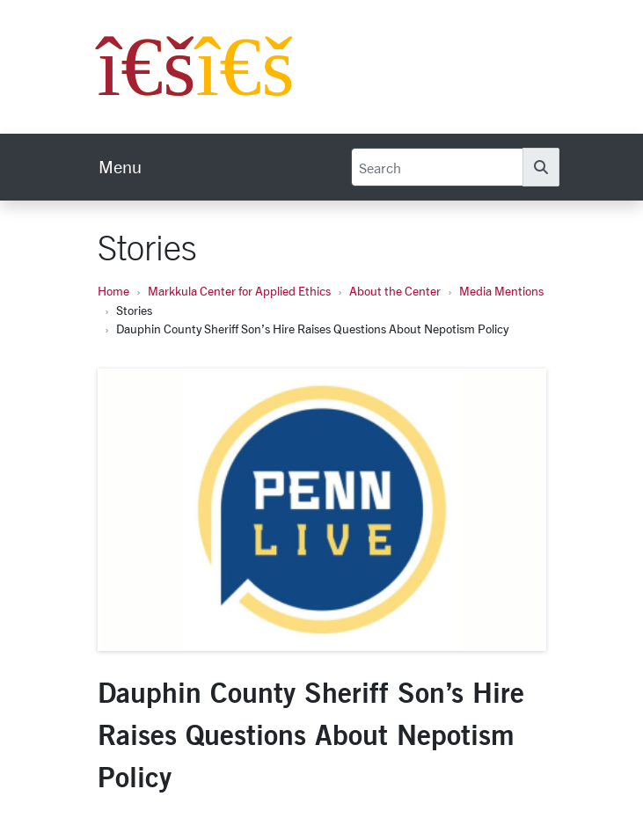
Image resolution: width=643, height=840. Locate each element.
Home (113, 291)
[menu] (120, 167)
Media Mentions (501, 291)
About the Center (395, 291)
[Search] (437, 167)
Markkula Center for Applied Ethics (239, 291)
